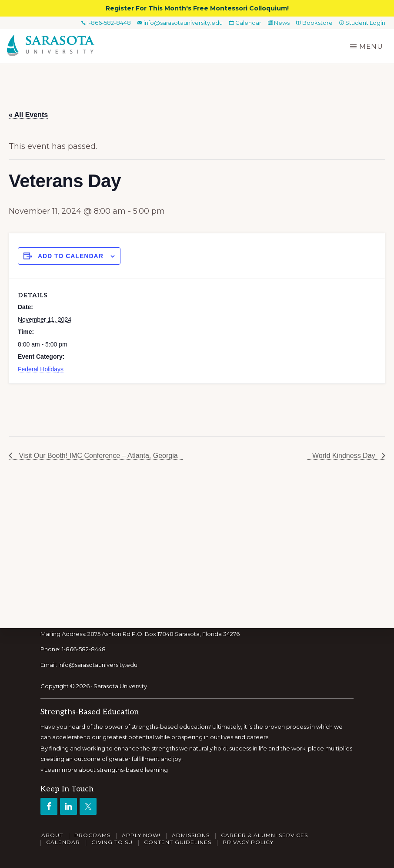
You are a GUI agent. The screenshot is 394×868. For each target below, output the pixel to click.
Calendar (245, 23)
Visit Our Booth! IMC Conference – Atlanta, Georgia (97, 456)
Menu (371, 46)
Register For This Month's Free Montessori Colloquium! (197, 8)
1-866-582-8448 (106, 23)
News (279, 23)
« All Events (28, 115)
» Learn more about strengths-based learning (104, 770)
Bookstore (314, 23)
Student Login (362, 23)
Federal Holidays (41, 369)
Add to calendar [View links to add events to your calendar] (71, 256)
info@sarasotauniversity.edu (180, 23)
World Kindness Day (345, 456)
